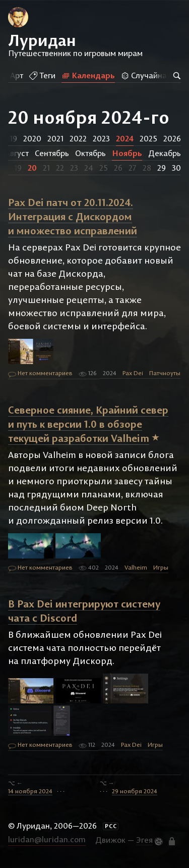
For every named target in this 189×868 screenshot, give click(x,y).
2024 (125, 138)
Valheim (136, 567)
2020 (32, 138)
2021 (55, 138)
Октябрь (90, 153)
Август (17, 153)
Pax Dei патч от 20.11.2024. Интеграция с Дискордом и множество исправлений (73, 216)
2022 (78, 138)
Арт (15, 75)
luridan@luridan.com (47, 839)
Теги (40, 75)
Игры (161, 567)
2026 (172, 138)
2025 (148, 138)
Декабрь (165, 153)
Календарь (86, 75)
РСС (111, 826)
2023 (101, 138)
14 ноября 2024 (30, 791)
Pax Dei (133, 373)
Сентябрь (52, 153)
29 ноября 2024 (135, 791)
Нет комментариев (40, 374)
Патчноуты (165, 373)
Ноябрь (127, 153)
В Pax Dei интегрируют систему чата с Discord (84, 611)
